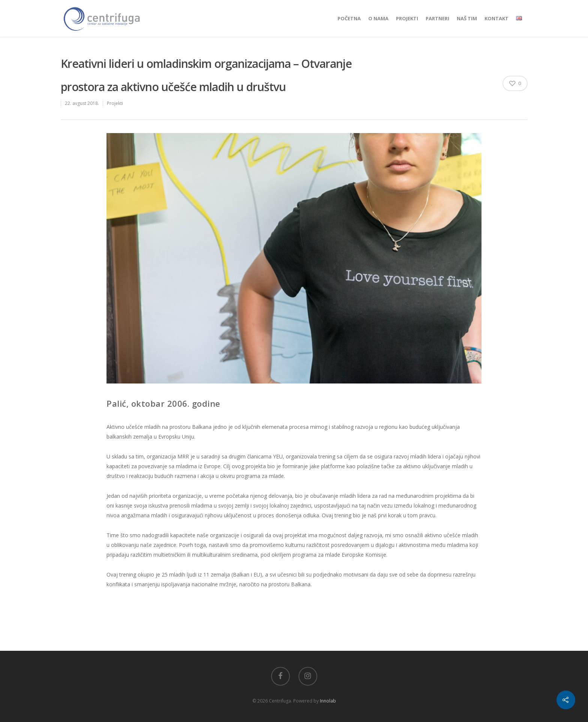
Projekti (407, 18)
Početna (349, 18)
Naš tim (467, 18)
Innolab (328, 701)
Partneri (437, 18)
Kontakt (496, 18)
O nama (378, 18)
